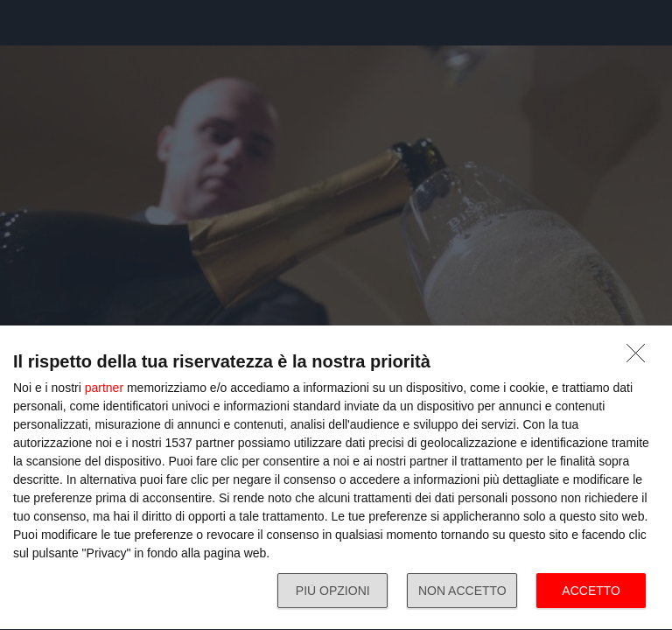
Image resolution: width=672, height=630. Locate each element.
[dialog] (336, 478)
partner (104, 388)
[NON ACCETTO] (640, 358)
